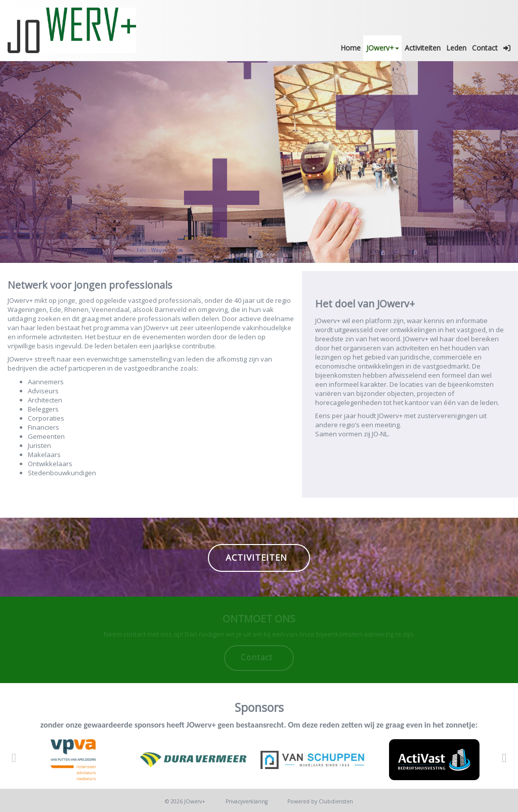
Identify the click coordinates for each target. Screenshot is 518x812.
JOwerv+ (383, 48)
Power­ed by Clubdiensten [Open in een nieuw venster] (320, 801)
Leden (456, 48)
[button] (507, 48)
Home (351, 48)
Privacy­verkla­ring (247, 801)
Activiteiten (423, 48)
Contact (485, 48)
